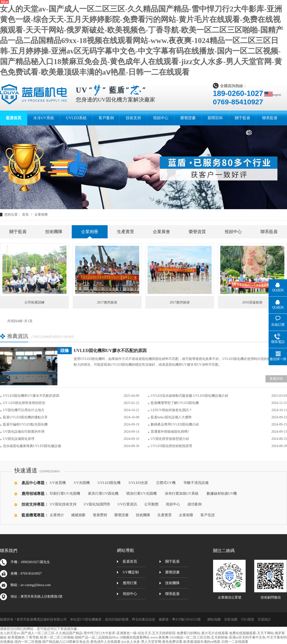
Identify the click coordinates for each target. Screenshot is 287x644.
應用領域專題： (35, 494)
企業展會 (161, 232)
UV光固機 (82, 483)
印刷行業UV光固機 (65, 493)
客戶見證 (208, 515)
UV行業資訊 (127, 504)
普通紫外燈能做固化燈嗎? (170, 432)
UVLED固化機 (109, 483)
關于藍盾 (18, 232)
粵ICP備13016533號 (186, 619)
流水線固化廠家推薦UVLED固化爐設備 (32, 446)
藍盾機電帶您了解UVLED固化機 (175, 403)
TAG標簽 (248, 619)
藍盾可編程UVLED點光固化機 (25, 424)
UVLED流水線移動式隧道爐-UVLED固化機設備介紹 (189, 396)
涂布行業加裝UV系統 (182, 493)
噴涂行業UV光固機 (141, 493)
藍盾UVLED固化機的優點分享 (25, 417)
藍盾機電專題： (35, 515)
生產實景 (126, 232)
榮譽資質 (197, 232)
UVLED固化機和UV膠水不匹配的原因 (110, 351)
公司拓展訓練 (34, 302)
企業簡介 (57, 515)
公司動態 (151, 504)
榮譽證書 (121, 515)
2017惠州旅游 (107, 302)
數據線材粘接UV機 (222, 493)
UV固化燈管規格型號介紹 (170, 439)
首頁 (26, 215)
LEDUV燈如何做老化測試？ (171, 410)
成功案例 (194, 504)
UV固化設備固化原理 (19, 439)
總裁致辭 (78, 515)
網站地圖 (214, 619)
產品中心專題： (35, 483)
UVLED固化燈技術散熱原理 (171, 446)
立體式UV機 (166, 483)
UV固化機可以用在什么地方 (24, 410)
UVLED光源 (138, 483)
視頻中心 (233, 232)
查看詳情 (276, 379)
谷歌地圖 (231, 619)
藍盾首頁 (130, 561)
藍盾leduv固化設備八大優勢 (171, 417)
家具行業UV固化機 (103, 493)
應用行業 (130, 583)
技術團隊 (54, 232)
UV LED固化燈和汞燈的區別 (24, 403)
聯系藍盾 (269, 232)
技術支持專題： (35, 504)
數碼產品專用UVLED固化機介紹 (175, 424)
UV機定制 (131, 572)
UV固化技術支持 (63, 504)
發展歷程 (100, 515)
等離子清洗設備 (196, 483)
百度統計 (264, 619)
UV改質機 (58, 483)
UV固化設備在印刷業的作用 (24, 432)
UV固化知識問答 (97, 504)
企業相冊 (41, 215)
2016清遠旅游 (252, 302)
